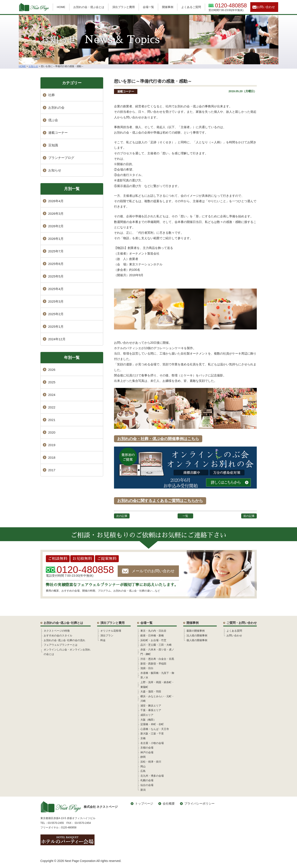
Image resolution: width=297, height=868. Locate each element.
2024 (52, 395)
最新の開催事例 (196, 631)
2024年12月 (57, 339)
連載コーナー (126, 91)
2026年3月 (56, 214)
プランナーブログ (61, 158)
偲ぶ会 (53, 120)
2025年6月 (56, 264)
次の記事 (122, 516)
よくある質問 (234, 631)
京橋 (143, 738)
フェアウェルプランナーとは (61, 645)
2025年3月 (56, 301)
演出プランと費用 (124, 7)
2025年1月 (56, 327)
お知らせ (55, 170)
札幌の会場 (147, 780)
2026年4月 (56, 201)
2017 (52, 470)
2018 (52, 457)
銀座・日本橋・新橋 (152, 636)
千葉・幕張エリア (151, 710)
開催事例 (168, 7)
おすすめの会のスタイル (58, 636)
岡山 (143, 766)
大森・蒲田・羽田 (151, 692)
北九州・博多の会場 (152, 776)
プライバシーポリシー (199, 803)
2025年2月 (56, 314)
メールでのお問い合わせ (153, 571)
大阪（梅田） (148, 720)
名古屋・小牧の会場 (152, 743)
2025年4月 (56, 289)
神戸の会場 (147, 752)
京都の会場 (147, 748)
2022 (52, 407)
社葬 (51, 95)
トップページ (144, 803)
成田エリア (147, 715)
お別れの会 (56, 107)
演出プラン (107, 636)
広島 (143, 771)
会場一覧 (148, 7)
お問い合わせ (266, 7)
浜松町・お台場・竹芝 (153, 640)
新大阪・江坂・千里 (152, 734)
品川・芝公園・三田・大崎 (156, 645)
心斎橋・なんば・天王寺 (155, 729)
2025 (52, 382)
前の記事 (249, 516)
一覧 (185, 516)
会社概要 (169, 803)
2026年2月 (56, 226)
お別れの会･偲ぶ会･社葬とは (63, 623)
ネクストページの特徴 (57, 631)
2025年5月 (56, 276)
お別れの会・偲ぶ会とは (89, 7)
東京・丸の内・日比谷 (153, 631)
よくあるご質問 (191, 7)
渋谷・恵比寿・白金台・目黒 (157, 659)
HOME (61, 7)
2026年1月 (56, 239)
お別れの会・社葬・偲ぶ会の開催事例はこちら (158, 439)
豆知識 (53, 145)
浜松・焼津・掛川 (151, 762)
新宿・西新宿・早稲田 (153, 664)
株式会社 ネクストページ (79, 807)
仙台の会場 (147, 785)
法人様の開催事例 (197, 636)
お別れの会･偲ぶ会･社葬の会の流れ (64, 640)
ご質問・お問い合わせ (242, 623)
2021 (52, 420)
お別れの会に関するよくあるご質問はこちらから (160, 501)
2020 (52, 432)
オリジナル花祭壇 (111, 631)
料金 (103, 640)
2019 (52, 445)
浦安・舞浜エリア (151, 706)
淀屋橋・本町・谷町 (152, 724)
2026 (52, 370)
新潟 (143, 790)
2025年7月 (56, 251)
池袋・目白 (147, 668)
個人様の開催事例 (197, 640)
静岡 (143, 757)
